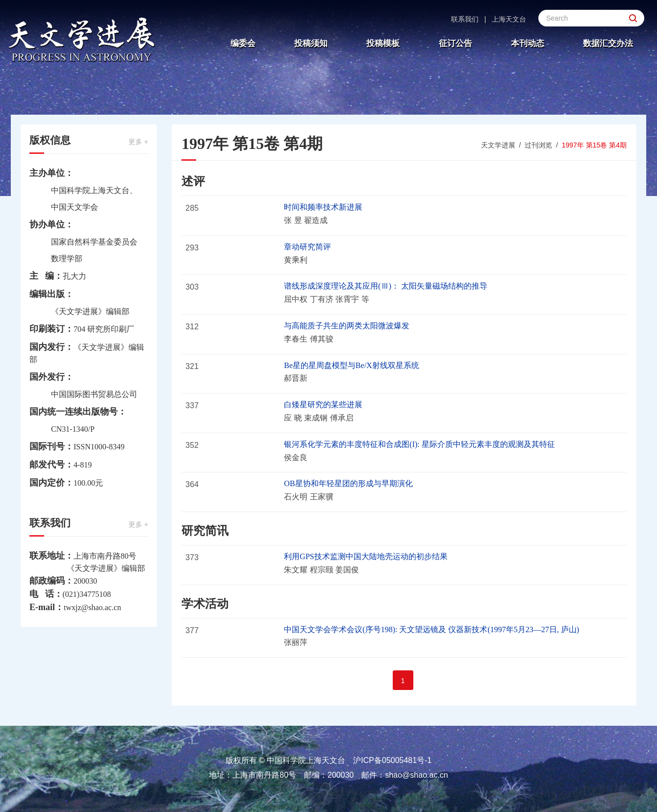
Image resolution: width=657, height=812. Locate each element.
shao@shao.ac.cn (416, 775)
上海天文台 (509, 19)
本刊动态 (528, 43)
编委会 (243, 43)
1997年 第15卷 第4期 (594, 145)
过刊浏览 (538, 145)
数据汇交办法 (608, 43)
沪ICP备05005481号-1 (392, 760)
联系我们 (465, 19)
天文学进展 (498, 145)
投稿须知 (311, 43)
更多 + (138, 142)
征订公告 (455, 43)
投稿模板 (383, 43)
